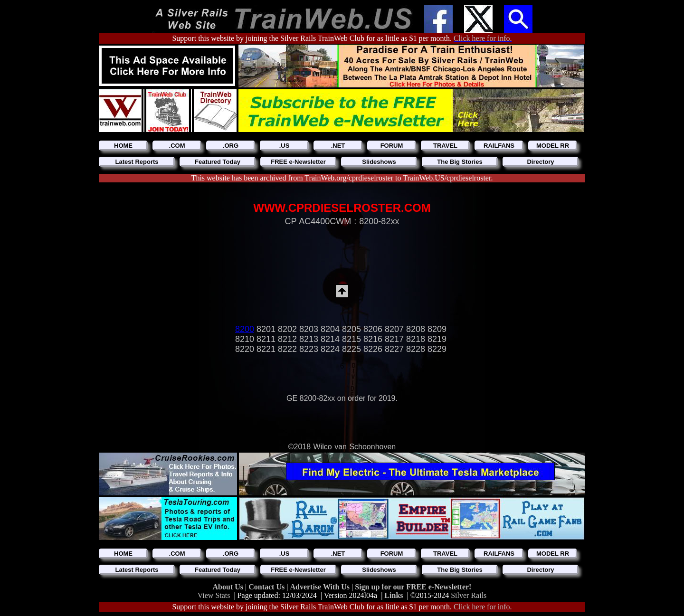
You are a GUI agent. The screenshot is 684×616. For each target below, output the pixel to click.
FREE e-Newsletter (298, 162)
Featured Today (218, 162)
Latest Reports (137, 162)
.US (285, 146)
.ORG (231, 146)
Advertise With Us (321, 587)
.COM (177, 146)
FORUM (392, 146)
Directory (540, 162)
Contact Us (267, 587)
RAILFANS (499, 146)
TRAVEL (445, 146)
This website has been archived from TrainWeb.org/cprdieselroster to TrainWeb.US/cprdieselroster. (342, 178)
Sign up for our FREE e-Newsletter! (413, 587)
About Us (229, 587)
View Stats (214, 595)
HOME (123, 146)
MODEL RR (553, 146)
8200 (245, 329)
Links (394, 595)
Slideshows (379, 162)
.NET (338, 146)
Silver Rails (469, 595)
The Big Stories (460, 162)
